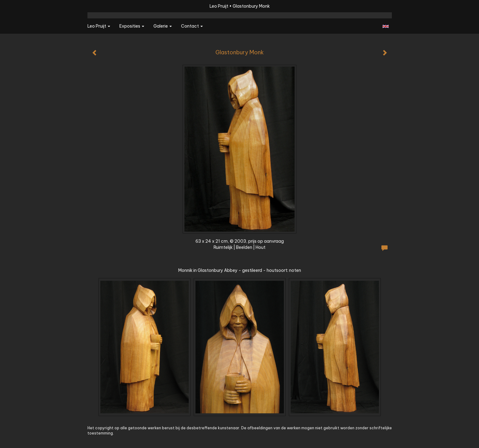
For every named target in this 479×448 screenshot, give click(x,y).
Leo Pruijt (219, 6)
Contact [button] (192, 26)
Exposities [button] (132, 26)
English (386, 26)
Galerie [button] (163, 26)
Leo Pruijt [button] (99, 26)
